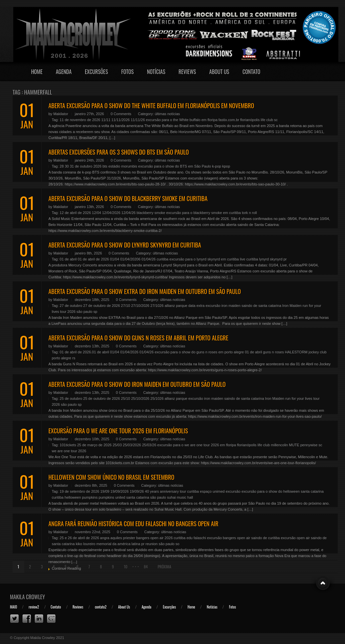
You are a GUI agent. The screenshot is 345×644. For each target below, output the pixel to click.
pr (285, 259)
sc (276, 120)
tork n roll (249, 213)
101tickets (68, 445)
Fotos (127, 72)
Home (37, 72)
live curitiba (249, 259)
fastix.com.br (229, 120)
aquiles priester (123, 538)
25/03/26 (149, 445)
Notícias (156, 72)
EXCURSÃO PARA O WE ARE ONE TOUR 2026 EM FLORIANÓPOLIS (118, 431)
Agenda (64, 72)
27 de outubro (71, 306)
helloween (73, 497)
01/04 (115, 259)
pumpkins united (112, 497)
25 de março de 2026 (94, 445)
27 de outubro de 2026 (102, 306)
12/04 (97, 213)
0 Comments (121, 114)
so (177, 544)
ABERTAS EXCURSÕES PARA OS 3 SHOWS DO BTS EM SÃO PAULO (119, 152)
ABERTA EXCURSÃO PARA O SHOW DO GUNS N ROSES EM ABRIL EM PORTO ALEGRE (138, 338)
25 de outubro (71, 398)
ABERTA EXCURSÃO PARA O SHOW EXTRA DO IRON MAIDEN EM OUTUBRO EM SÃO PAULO (145, 291)
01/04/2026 (129, 352)
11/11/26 (138, 120)
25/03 (117, 445)
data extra (197, 306)
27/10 (126, 306)
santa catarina (138, 497)
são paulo (85, 312)
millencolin (279, 445)
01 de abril (68, 259)
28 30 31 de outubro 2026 (81, 166)
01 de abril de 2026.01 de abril (84, 352)
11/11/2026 (121, 120)
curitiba (162, 259)
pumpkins (90, 497)
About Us (219, 72)
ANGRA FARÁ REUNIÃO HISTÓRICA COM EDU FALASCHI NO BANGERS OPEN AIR (133, 524)
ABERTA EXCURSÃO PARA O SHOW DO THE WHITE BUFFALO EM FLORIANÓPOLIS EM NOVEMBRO (151, 106)
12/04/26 (129, 213)
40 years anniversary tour (166, 491)
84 (146, 567)
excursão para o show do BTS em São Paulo (175, 166)
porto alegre (62, 358)
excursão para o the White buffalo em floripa (182, 120)
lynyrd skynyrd (271, 259)
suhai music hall (180, 497)
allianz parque (176, 306)
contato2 (101, 607)
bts (105, 166)
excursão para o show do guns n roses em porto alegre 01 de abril (208, 352)
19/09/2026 (120, 491)
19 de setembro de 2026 (79, 491)
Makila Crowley (28, 597)
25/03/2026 (132, 445)
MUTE (294, 445)
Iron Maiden (292, 306)
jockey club (317, 352)
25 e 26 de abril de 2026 (79, 538)
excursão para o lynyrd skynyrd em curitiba (204, 259)
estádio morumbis (123, 166)
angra (105, 538)
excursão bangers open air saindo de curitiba (243, 538)
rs (74, 358)
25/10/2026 (140, 398)
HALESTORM (296, 352)
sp (95, 312)
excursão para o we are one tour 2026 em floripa (197, 445)
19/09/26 (137, 491)
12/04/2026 (111, 213)
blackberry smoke (151, 213)
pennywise (309, 445)
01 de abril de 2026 (93, 259)
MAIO (13, 607)
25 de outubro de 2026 (102, 398)
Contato (251, 72)
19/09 (105, 491)
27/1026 (157, 306)
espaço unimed (212, 491)
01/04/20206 (130, 259)
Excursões (97, 72)
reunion (152, 544)
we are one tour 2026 (69, 451)
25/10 (126, 398)
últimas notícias (168, 114)
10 (126, 567)
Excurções (169, 607)
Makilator (61, 114)
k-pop (217, 166)
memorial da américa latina (118, 544)
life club (267, 120)
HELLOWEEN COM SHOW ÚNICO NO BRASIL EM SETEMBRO (111, 477)
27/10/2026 (140, 306)
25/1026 (157, 398)
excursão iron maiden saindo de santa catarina (243, 306)
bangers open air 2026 (154, 538)
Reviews (187, 72)
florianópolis (250, 120)
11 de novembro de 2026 (80, 120)
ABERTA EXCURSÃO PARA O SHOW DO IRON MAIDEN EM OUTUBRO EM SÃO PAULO (137, 384)
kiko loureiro (85, 544)
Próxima (164, 567)
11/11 (106, 120)
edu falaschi (196, 538)
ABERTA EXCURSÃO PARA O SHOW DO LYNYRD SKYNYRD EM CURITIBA (125, 245)
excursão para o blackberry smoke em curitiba (204, 213)
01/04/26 (148, 259)
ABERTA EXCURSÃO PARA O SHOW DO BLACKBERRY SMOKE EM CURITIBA (128, 198)
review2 (34, 607)
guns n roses (274, 352)
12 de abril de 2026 (75, 213)
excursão (233, 491)
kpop (226, 166)
